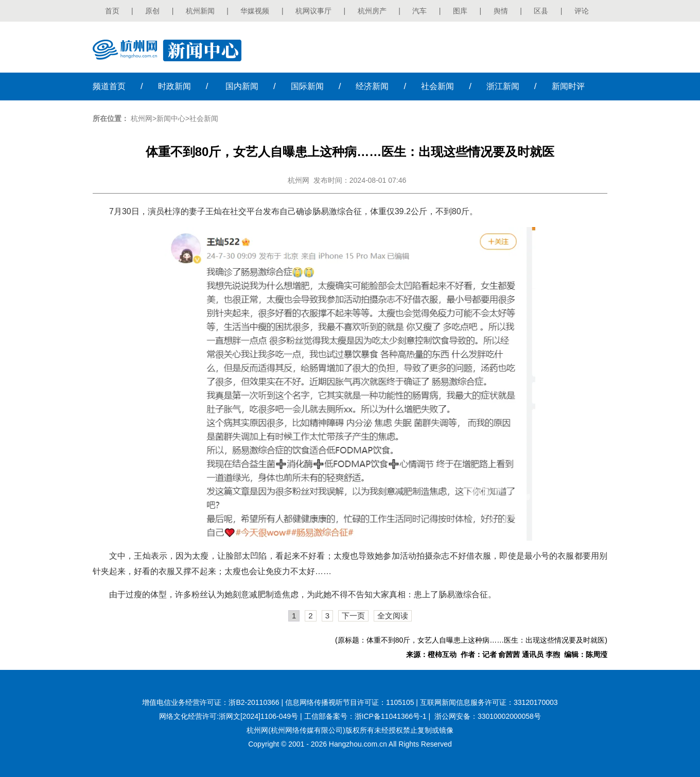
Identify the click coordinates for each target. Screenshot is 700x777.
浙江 (503, 86)
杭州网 (142, 118)
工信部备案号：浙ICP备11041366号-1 (365, 716)
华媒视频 (255, 11)
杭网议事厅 (313, 11)
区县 (541, 11)
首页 (112, 11)
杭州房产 (372, 11)
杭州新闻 (200, 11)
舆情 (501, 11)
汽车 (419, 11)
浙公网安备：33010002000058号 (488, 716)
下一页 (353, 616)
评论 (582, 11)
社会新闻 (204, 118)
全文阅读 (393, 616)
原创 (152, 11)
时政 (174, 86)
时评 (568, 86)
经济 (372, 86)
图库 (460, 11)
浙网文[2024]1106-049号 (258, 716)
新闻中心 (171, 118)
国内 (242, 86)
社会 (437, 86)
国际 (307, 86)
